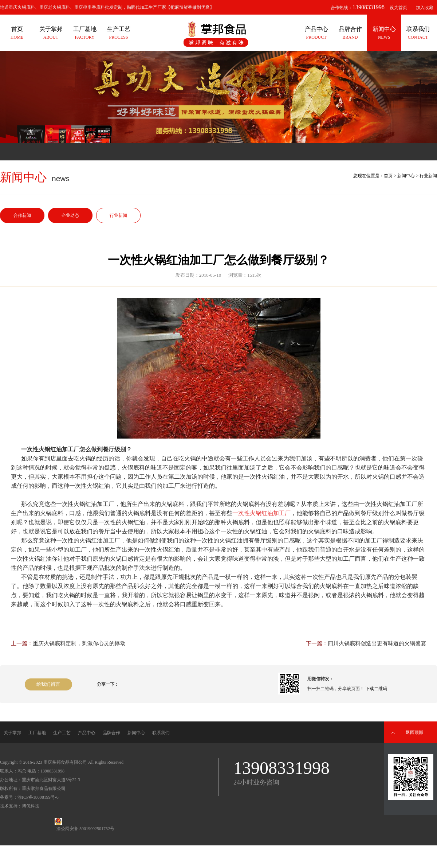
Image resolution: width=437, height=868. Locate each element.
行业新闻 (118, 215)
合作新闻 (22, 215)
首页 (388, 176)
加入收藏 (425, 8)
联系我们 (161, 733)
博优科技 (31, 806)
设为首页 (398, 8)
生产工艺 (62, 733)
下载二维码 (376, 689)
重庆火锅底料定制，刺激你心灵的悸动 (79, 643)
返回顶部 (414, 732)
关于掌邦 (12, 733)
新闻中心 (406, 176)
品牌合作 (111, 733)
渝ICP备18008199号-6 (38, 797)
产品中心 (87, 733)
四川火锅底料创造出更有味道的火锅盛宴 (377, 643)
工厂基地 (37, 733)
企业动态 (70, 215)
